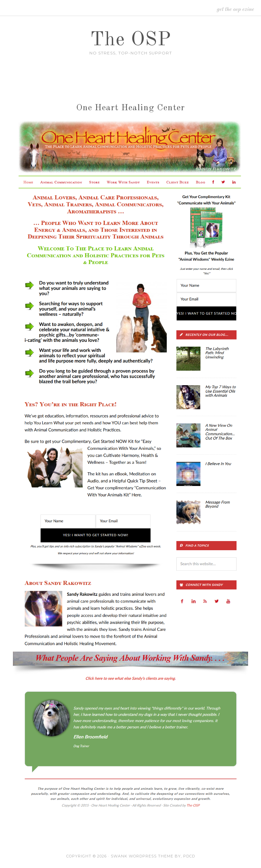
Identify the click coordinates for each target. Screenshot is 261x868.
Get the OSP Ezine (236, 10)
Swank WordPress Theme (142, 856)
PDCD (189, 856)
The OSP (131, 40)
